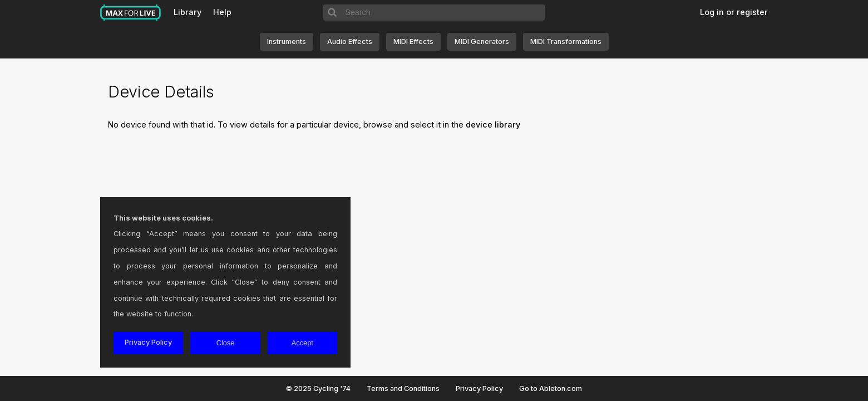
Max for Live (131, 13)
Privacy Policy (479, 388)
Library (188, 12)
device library (493, 124)
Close (226, 343)
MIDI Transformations (566, 41)
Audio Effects (350, 41)
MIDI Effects (413, 41)
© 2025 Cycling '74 (318, 388)
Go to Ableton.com (551, 388)
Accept (302, 343)
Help (222, 12)
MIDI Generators (482, 41)
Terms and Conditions (403, 388)
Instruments (287, 41)
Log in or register (734, 12)
